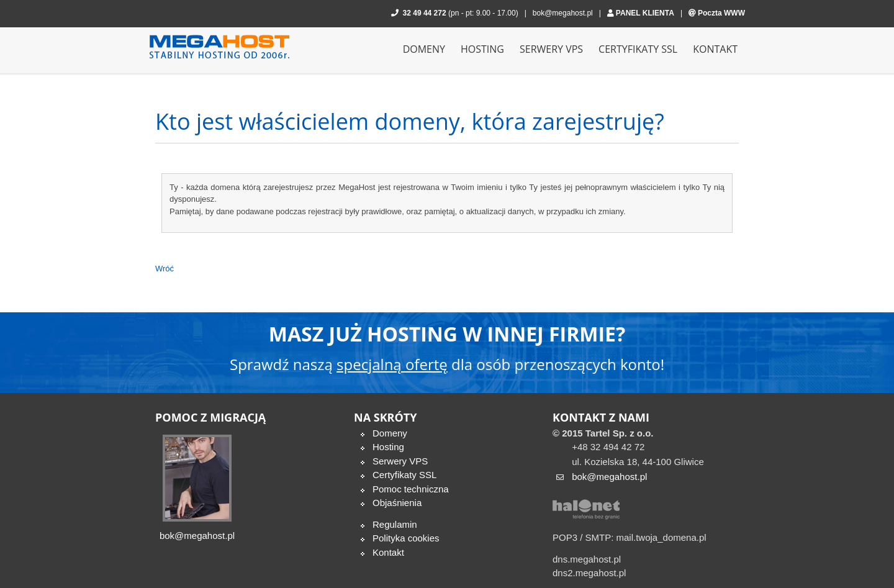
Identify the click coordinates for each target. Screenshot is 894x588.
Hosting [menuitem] (482, 49)
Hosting (388, 447)
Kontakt (388, 552)
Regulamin (395, 524)
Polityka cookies (406, 538)
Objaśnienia (397, 503)
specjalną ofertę (392, 364)
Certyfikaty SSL (404, 475)
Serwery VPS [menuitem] (551, 49)
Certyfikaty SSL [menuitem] (638, 49)
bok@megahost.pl (563, 13)
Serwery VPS (400, 461)
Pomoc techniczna (411, 489)
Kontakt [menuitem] (715, 49)
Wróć (165, 269)
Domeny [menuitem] (424, 49)
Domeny (390, 433)
